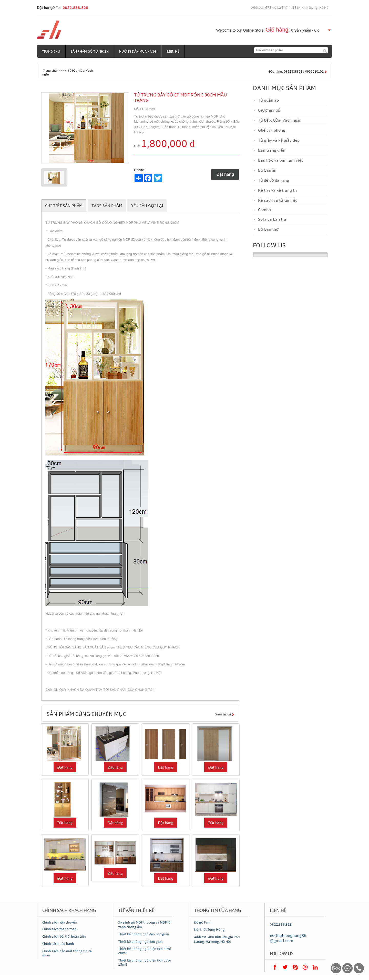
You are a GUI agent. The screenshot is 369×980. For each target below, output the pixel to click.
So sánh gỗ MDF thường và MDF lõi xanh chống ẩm (145, 925)
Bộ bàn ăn (267, 170)
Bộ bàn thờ (268, 229)
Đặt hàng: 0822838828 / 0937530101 (296, 71)
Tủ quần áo (268, 100)
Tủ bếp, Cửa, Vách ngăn (280, 120)
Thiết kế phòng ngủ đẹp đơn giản (144, 934)
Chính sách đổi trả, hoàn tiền (64, 937)
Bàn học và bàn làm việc (281, 160)
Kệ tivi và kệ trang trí (277, 190)
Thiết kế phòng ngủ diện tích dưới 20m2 (145, 951)
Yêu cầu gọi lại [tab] (147, 206)
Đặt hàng (225, 174)
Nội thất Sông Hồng (209, 930)
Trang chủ (51, 52)
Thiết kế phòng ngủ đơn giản (141, 942)
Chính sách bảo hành (58, 944)
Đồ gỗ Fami (203, 923)
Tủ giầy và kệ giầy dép (279, 140)
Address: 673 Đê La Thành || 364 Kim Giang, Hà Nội (290, 8)
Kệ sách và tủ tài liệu (278, 200)
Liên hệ (174, 52)
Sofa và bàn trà (272, 219)
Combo (264, 210)
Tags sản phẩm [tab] (107, 206)
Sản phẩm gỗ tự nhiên (90, 52)
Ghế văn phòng (272, 130)
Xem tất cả (223, 714)
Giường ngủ (269, 110)
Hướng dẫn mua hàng (138, 52)
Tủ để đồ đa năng (274, 180)
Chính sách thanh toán (59, 929)
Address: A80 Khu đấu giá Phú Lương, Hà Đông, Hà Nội (217, 939)
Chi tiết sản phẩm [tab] (64, 206)
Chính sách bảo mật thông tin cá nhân (67, 953)
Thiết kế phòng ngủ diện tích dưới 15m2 (145, 963)
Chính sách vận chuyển (60, 923)
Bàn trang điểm (272, 150)
